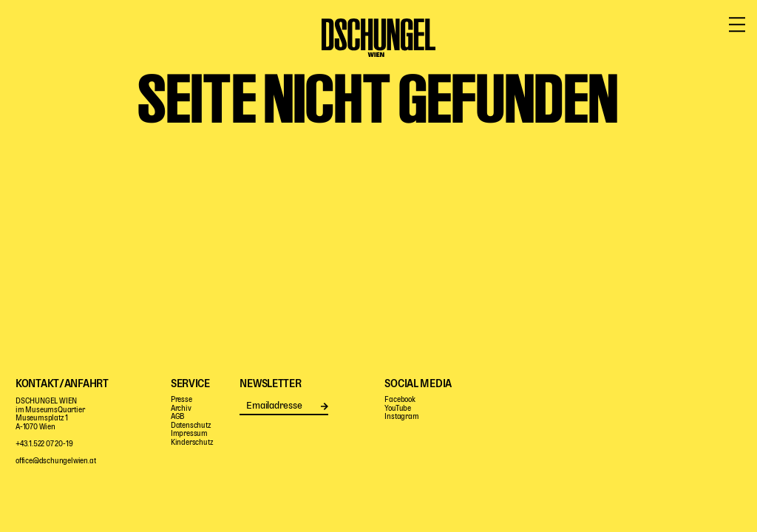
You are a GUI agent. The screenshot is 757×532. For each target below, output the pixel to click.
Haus (579, 57)
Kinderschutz (192, 443)
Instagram (401, 417)
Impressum (189, 434)
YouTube (398, 409)
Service (679, 57)
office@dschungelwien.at (55, 461)
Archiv (181, 409)
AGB (177, 417)
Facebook (400, 400)
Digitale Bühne (499, 57)
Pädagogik (273, 57)
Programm (78, 57)
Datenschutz (191, 426)
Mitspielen (165, 57)
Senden (324, 406)
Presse (181, 400)
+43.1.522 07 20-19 (44, 444)
